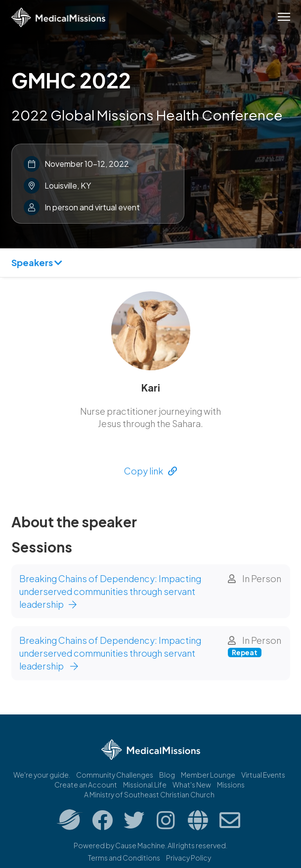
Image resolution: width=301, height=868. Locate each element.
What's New (192, 785)
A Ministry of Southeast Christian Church (149, 794)
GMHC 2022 (71, 80)
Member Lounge (208, 775)
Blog (167, 775)
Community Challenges (115, 775)
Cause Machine (140, 845)
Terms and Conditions (124, 858)
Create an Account (86, 785)
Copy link (150, 471)
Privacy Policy (189, 858)
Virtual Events (263, 775)
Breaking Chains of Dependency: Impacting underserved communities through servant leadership (110, 591)
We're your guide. (42, 775)
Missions (231, 785)
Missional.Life (145, 785)
